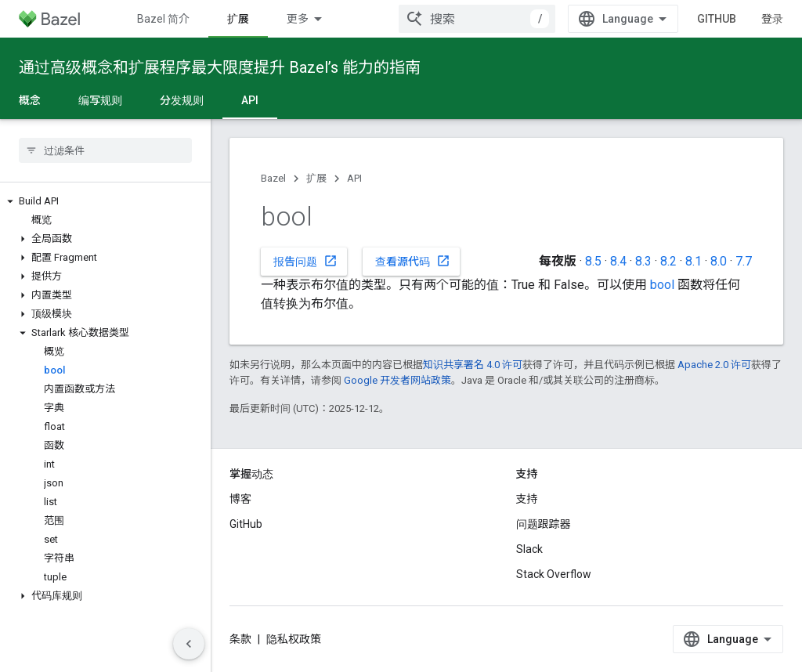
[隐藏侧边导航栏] (189, 644)
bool (662, 285)
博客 (240, 499)
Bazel (273, 178)
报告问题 (305, 261)
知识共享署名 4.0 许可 (473, 365)
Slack (529, 549)
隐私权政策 (294, 639)
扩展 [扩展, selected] (238, 19)
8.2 (668, 261)
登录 (772, 19)
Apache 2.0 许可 (714, 365)
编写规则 (100, 100)
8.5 (593, 261)
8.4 (618, 261)
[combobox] (477, 19)
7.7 (744, 261)
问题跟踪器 (544, 524)
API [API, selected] (250, 100)
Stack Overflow (554, 574)
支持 (527, 499)
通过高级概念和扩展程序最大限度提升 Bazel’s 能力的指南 (220, 67)
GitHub (717, 19)
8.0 (719, 261)
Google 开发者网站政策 (397, 380)
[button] (105, 201)
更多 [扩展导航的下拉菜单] (298, 19)
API (354, 178)
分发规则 (182, 100)
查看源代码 (413, 261)
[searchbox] (105, 150)
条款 (240, 639)
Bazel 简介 (163, 19)
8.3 (643, 261)
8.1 (694, 261)
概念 (30, 100)
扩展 (316, 178)
